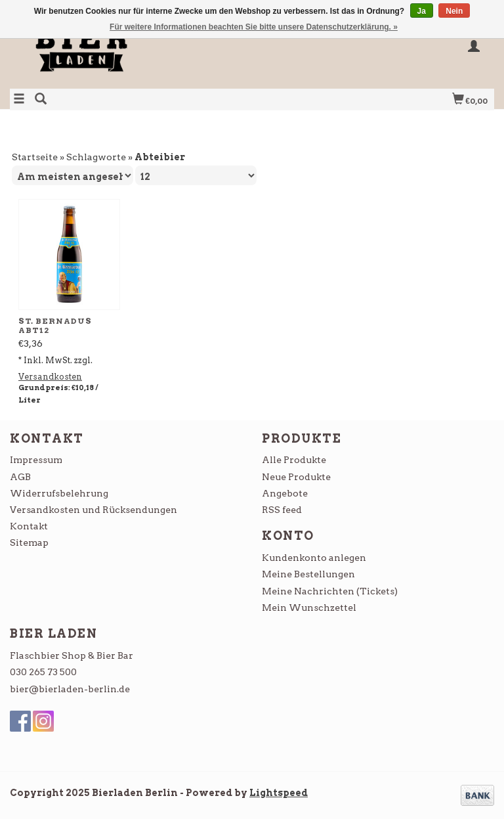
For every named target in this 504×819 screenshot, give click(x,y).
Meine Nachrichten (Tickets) (330, 591)
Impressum (36, 460)
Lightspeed (279, 793)
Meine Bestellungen (308, 574)
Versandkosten (50, 377)
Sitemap (29, 542)
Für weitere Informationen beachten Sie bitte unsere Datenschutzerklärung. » (254, 27)
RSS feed (282, 510)
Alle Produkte (294, 460)
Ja (422, 11)
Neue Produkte (296, 477)
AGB (20, 477)
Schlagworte (96, 157)
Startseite (35, 157)
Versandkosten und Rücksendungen (94, 510)
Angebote (285, 493)
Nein (454, 11)
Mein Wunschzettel (309, 608)
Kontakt (29, 526)
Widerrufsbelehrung (59, 493)
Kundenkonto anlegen (314, 558)
